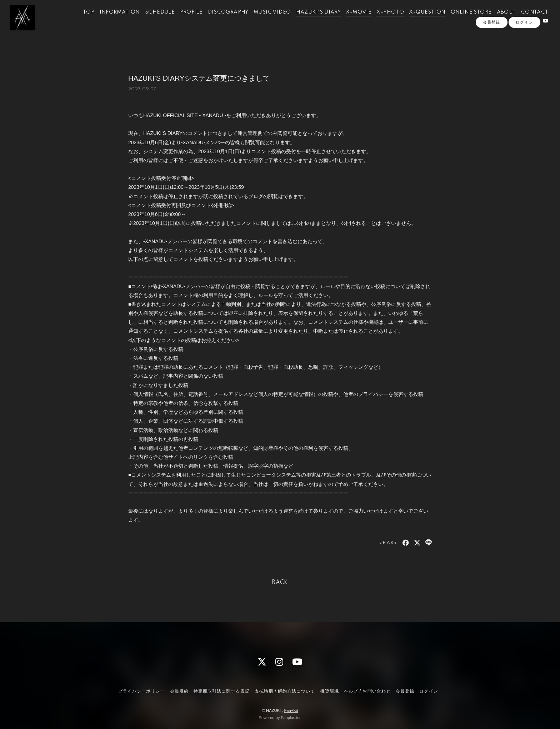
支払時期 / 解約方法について (285, 691)
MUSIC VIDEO (263, 21)
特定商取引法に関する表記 (221, 691)
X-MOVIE (350, 21)
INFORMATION (111, 21)
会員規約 (179, 691)
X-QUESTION (418, 21)
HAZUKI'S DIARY (309, 21)
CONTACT (526, 21)
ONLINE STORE (462, 21)
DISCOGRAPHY (219, 21)
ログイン (524, 42)
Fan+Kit (291, 710)
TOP (80, 21)
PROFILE (182, 21)
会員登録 (491, 42)
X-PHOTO (381, 21)
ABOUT (497, 21)
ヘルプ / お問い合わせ (367, 691)
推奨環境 (330, 691)
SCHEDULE (151, 21)
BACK (280, 583)
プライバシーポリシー (141, 691)
